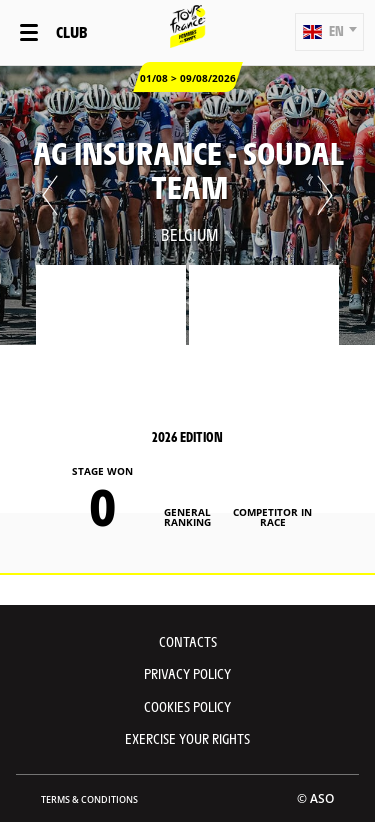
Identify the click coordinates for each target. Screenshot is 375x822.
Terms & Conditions (89, 799)
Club (71, 31)
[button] (329, 32)
